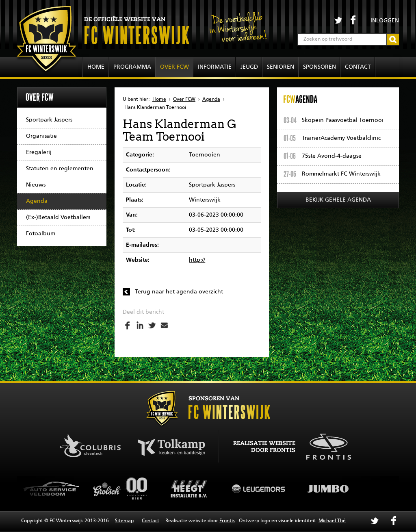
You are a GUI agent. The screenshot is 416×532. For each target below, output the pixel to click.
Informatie (215, 67)
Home (96, 67)
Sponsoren (320, 67)
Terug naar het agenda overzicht (179, 292)
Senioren (281, 67)
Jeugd (249, 67)
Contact (358, 67)
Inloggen (385, 21)
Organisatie (41, 136)
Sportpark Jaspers (49, 120)
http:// (197, 260)
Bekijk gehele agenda (338, 200)
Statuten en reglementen (60, 169)
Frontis (227, 521)
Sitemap (124, 521)
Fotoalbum (41, 234)
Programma (132, 67)
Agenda (37, 201)
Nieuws (36, 185)
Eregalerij (39, 152)
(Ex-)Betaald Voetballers (58, 217)
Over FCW (174, 67)
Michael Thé (332, 521)
